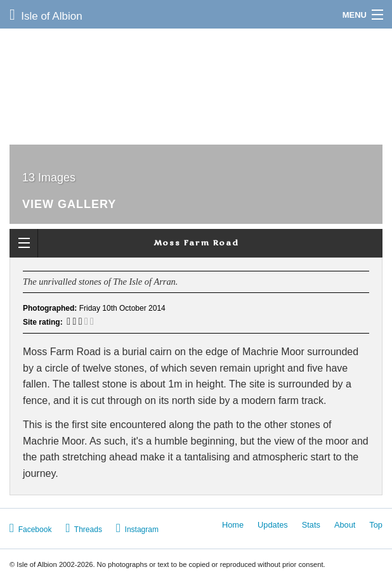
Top (376, 525)
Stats (311, 525)
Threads (84, 528)
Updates (273, 525)
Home (233, 525)
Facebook (30, 528)
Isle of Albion (46, 14)
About (345, 525)
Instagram (137, 528)
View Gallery (69, 205)
